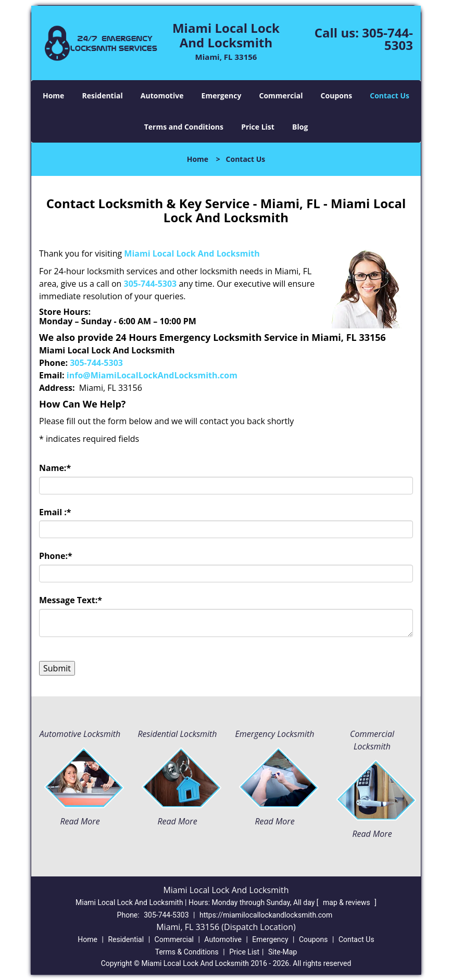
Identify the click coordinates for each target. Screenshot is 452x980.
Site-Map (282, 952)
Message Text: (71, 600)
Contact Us (390, 96)
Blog (300, 127)
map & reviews (347, 902)
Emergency (222, 96)
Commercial (281, 96)
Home (53, 96)
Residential (103, 96)
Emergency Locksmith (275, 734)
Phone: (56, 556)
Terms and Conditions (184, 127)
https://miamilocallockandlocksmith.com (266, 915)
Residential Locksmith (177, 734)
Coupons (336, 96)
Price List (258, 127)
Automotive (162, 96)
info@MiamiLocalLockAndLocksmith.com (152, 375)
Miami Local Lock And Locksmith (192, 253)
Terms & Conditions (187, 952)
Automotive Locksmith (80, 734)
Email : (55, 512)
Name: (55, 468)
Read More (80, 821)
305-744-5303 (387, 39)
